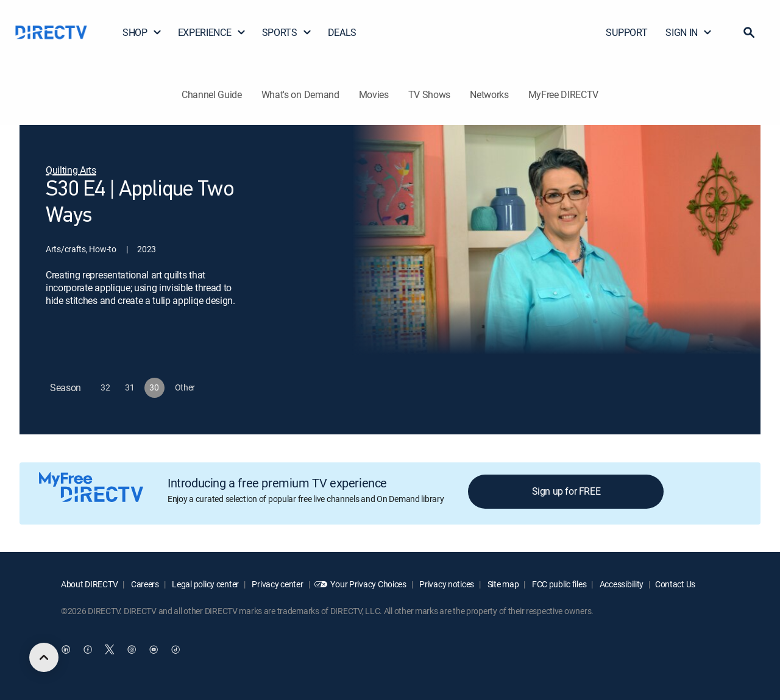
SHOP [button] (142, 32)
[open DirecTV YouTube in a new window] (154, 649)
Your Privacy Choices (368, 584)
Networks (489, 94)
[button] (749, 32)
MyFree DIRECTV (564, 94)
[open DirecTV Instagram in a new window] (132, 649)
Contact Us (675, 584)
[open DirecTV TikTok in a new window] (175, 649)
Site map (502, 584)
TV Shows (429, 94)
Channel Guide (212, 94)
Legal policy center (205, 584)
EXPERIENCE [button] (212, 32)
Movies (374, 94)
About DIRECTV (89, 584)
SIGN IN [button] (689, 32)
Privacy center (277, 584)
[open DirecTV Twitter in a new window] (110, 649)
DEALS (342, 32)
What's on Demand (300, 94)
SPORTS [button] (287, 32)
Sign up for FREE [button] (566, 491)
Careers (144, 584)
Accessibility (621, 584)
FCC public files (558, 584)
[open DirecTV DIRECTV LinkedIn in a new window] (66, 649)
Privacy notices (446, 584)
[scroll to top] (44, 657)
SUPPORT (626, 32)
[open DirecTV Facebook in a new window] (88, 649)
